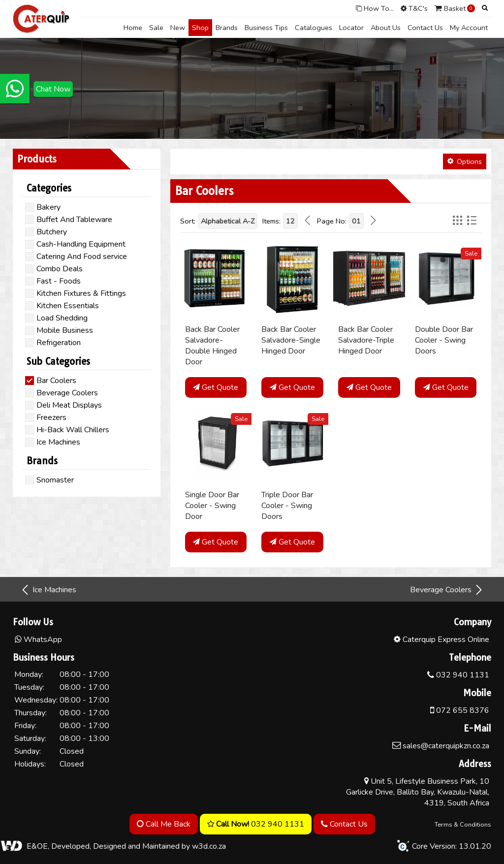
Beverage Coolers (447, 590)
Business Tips (266, 28)
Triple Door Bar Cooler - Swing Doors (287, 506)
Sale (156, 28)
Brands (227, 28)
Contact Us (425, 28)
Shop (200, 28)
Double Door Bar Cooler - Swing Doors (444, 340)
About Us (386, 28)
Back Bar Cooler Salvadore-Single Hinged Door (291, 340)
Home (133, 28)
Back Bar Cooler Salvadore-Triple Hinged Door (366, 340)
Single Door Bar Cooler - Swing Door (212, 506)
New (178, 28)
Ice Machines (48, 590)
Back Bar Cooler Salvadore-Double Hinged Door (212, 346)
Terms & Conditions (463, 825)
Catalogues (314, 28)
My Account (469, 28)
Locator (351, 28)
